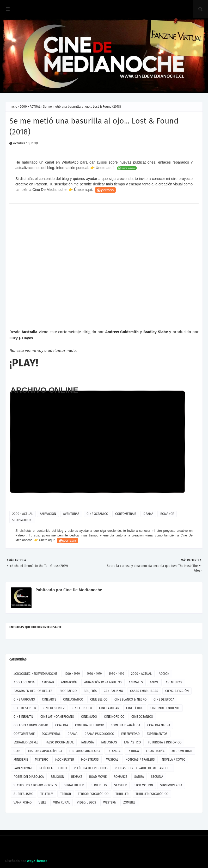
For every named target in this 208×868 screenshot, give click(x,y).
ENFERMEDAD (130, 734)
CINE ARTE (49, 699)
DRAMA (148, 514)
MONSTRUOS (90, 760)
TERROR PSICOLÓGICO (93, 794)
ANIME (154, 682)
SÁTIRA (139, 777)
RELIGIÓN (57, 777)
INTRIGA (133, 751)
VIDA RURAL (62, 802)
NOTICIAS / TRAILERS (140, 760)
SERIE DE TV (99, 785)
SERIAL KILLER (74, 785)
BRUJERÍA (90, 691)
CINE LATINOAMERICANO (57, 717)
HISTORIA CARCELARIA (85, 751)
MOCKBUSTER (65, 760)
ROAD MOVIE (98, 777)
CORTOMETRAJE (126, 514)
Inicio (13, 107)
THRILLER (122, 794)
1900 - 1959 (72, 674)
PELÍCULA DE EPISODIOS (91, 768)
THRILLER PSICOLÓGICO (152, 794)
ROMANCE (167, 514)
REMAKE (77, 777)
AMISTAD (48, 682)
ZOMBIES (129, 802)
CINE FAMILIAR (109, 708)
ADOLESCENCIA (24, 682)
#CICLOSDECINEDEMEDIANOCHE (35, 674)
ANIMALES (136, 682)
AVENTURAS (71, 514)
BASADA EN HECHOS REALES (33, 691)
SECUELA (157, 777)
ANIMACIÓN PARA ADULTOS (103, 682)
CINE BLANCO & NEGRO (130, 699)
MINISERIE (21, 760)
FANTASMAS (109, 742)
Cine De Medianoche (82, 590)
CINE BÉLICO (99, 699)
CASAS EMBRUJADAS (144, 691)
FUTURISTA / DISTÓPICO (165, 742)
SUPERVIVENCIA (171, 785)
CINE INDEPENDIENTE (165, 708)
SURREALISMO (23, 794)
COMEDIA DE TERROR (89, 725)
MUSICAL (112, 760)
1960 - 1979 (94, 674)
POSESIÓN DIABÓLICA (29, 777)
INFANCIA (114, 751)
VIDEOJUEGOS (87, 802)
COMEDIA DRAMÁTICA (126, 725)
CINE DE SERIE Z (54, 708)
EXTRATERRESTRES (26, 742)
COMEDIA (62, 725)
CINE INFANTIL (23, 717)
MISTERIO (42, 760)
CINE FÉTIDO (135, 708)
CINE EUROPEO (82, 708)
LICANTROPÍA (155, 751)
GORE (17, 751)
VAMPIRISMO (23, 802)
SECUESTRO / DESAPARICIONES (35, 785)
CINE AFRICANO (24, 699)
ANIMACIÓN (48, 514)
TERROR (66, 794)
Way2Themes (37, 861)
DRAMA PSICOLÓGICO (99, 734)
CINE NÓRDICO (114, 717)
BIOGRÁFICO (68, 691)
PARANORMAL (23, 768)
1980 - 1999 (116, 674)
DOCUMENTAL (51, 734)
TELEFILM (47, 794)
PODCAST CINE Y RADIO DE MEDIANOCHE (143, 768)
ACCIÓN (164, 674)
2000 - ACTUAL (30, 107)
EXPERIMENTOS (157, 734)
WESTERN (110, 802)
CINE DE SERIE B (25, 708)
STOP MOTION (22, 520)
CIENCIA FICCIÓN (177, 691)
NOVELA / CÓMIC (173, 760)
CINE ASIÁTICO (73, 699)
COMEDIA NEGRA (159, 725)
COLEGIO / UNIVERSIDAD (31, 725)
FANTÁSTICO (132, 742)
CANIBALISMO (113, 691)
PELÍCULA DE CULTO (53, 768)
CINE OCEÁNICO (97, 514)
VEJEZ (42, 802)
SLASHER (120, 785)
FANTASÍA (87, 742)
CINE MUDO (89, 717)
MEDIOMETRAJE (182, 751)
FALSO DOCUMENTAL (60, 742)
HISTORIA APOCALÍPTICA (45, 751)
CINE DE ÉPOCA (164, 699)
